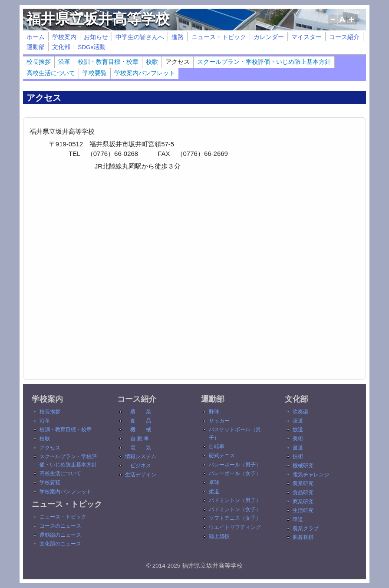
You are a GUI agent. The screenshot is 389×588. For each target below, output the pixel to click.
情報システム (141, 456)
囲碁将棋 (303, 537)
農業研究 (303, 483)
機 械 (141, 429)
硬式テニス (222, 456)
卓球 (214, 482)
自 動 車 (140, 439)
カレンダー (269, 37)
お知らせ (96, 37)
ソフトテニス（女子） (235, 518)
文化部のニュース (60, 544)
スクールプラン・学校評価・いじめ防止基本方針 (264, 62)
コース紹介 (344, 37)
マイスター (307, 37)
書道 (298, 448)
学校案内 (64, 37)
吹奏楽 (300, 412)
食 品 (141, 421)
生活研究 (303, 510)
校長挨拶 (39, 62)
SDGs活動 (92, 47)
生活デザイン (141, 475)
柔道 (214, 492)
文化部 (61, 47)
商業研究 (303, 502)
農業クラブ (306, 529)
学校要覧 (95, 73)
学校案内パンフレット (145, 73)
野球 (214, 412)
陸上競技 (219, 536)
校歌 (152, 62)
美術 (298, 439)
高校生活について (51, 73)
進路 (178, 37)
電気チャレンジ (311, 475)
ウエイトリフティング (235, 527)
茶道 (298, 421)
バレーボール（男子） (235, 465)
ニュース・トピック (219, 37)
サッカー (219, 421)
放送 (298, 429)
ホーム (36, 37)
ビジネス (141, 466)
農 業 (141, 412)
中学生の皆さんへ (140, 37)
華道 (298, 519)
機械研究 (303, 466)
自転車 (217, 446)
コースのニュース (60, 526)
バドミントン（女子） (235, 509)
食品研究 (303, 492)
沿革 (64, 62)
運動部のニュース (60, 535)
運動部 (36, 47)
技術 (298, 456)
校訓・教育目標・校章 (108, 62)
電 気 (141, 448)
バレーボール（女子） (235, 473)
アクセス (178, 62)
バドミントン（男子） (235, 500)
